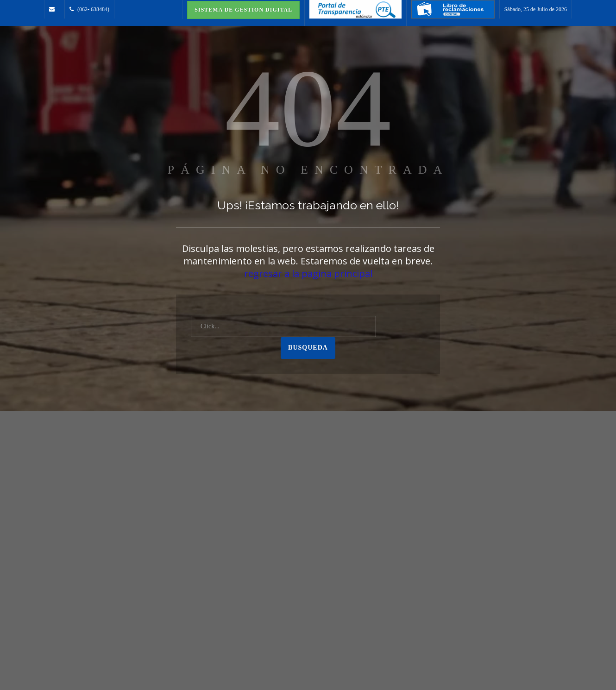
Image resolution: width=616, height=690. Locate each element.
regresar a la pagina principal (308, 273)
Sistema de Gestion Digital (243, 10)
